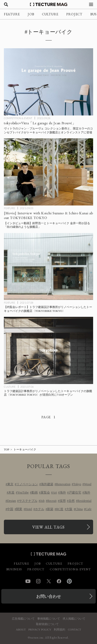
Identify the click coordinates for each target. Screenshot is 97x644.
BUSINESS (14, 569)
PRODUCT (36, 569)
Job (43, 501)
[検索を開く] (6, 4)
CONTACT (74, 630)
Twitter (49, 581)
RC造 (60, 509)
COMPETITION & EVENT (18, 118)
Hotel (29, 509)
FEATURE (12, 14)
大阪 (69, 509)
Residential (85, 501)
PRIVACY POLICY (40, 630)
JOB (31, 14)
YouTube (23, 492)
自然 (72, 501)
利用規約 (59, 630)
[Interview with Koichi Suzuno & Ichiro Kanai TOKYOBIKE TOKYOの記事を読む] (48, 172)
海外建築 (47, 484)
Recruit (52, 501)
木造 (11, 492)
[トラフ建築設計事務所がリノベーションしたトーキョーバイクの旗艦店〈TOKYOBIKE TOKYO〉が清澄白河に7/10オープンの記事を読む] (48, 350)
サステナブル (28, 501)
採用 (63, 501)
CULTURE (50, 14)
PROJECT (74, 14)
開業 (19, 509)
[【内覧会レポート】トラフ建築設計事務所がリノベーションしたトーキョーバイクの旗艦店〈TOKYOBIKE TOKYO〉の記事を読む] (48, 267)
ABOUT (21, 630)
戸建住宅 (75, 492)
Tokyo (77, 484)
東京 (10, 484)
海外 (63, 492)
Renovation (63, 484)
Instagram (38, 581)
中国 (10, 509)
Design (12, 501)
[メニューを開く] (91, 4)
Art (55, 492)
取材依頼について (47, 624)
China (79, 509)
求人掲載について (74, 619)
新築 (50, 509)
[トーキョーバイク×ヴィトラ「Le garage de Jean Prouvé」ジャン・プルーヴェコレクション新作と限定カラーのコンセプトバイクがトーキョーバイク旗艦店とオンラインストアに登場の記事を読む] (48, 82)
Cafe (89, 509)
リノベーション (27, 484)
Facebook (59, 581)
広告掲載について (23, 619)
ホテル (40, 509)
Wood (88, 484)
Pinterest (69, 581)
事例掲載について (49, 619)
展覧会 (45, 492)
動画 (35, 492)
